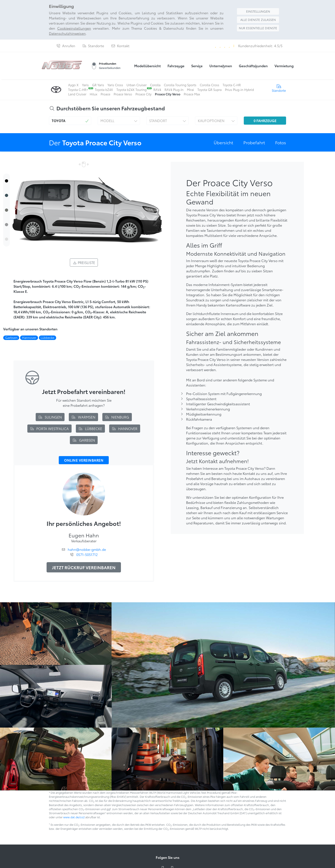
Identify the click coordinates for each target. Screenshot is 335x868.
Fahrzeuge (176, 66)
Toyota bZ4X (104, 90)
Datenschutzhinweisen (67, 33)
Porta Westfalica (50, 428)
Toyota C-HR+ (78, 90)
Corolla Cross (209, 85)
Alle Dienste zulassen (258, 20)
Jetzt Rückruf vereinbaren (84, 567)
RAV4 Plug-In (174, 90)
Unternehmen (221, 66)
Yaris (85, 85)
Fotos (281, 142)
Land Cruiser (77, 94)
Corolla (155, 85)
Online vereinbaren (84, 460)
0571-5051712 (87, 554)
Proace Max (192, 94)
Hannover (125, 428)
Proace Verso (123, 94)
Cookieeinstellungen (74, 28)
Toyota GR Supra (209, 90)
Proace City (143, 94)
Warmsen (83, 417)
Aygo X (73, 85)
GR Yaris (98, 85)
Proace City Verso (168, 94)
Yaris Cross (115, 85)
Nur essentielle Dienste (258, 28)
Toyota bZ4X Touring (132, 90)
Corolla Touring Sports (180, 85)
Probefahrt (254, 142)
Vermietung (284, 66)
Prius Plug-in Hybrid (239, 90)
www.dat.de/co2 (74, 817)
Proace (105, 94)
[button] (70, 121)
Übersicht (223, 142)
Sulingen (50, 417)
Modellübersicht (147, 66)
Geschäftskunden (253, 66)
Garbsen (84, 440)
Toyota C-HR (232, 85)
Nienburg (117, 417)
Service (197, 66)
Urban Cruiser (137, 85)
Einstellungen (258, 11)
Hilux (93, 94)
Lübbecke (90, 428)
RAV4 (157, 90)
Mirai (190, 90)
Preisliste (84, 262)
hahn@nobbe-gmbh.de (87, 549)
